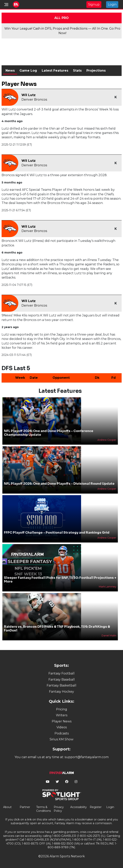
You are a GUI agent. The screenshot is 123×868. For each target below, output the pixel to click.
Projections (96, 71)
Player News (62, 721)
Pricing (62, 709)
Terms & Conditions (43, 809)
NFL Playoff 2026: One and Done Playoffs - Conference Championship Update (49, 433)
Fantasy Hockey (61, 692)
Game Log (28, 71)
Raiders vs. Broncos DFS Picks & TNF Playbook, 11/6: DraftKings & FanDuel (57, 629)
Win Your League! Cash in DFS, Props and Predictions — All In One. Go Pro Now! (62, 31)
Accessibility (79, 807)
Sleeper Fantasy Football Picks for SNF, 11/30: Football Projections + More (60, 580)
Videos (62, 727)
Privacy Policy (59, 809)
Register (96, 807)
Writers (62, 715)
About (7, 807)
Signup (94, 4)
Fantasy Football (61, 673)
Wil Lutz (29, 95)
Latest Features (55, 71)
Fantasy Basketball (61, 685)
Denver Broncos (34, 100)
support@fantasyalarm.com (87, 757)
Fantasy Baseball (62, 680)
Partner (25, 807)
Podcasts (62, 733)
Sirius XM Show (61, 739)
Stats (77, 71)
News (10, 71)
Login (112, 4)
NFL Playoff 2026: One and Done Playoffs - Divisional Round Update (59, 484)
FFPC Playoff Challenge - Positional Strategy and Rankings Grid (57, 533)
